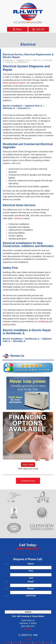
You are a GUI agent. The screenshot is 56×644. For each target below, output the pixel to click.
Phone (31, 589)
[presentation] (29, 603)
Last (31, 578)
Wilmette (47, 643)
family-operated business (14, 83)
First (31, 571)
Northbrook (38, 643)
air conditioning (42, 322)
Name (31, 564)
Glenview (16, 643)
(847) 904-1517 (28, 549)
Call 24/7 (39, 29)
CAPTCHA (31, 596)
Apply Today (28, 465)
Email (31, 582)
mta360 (28, 639)
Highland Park (27, 643)
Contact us (19, 218)
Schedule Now (28, 481)
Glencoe (8, 643)
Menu (17, 29)
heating (6, 324)
